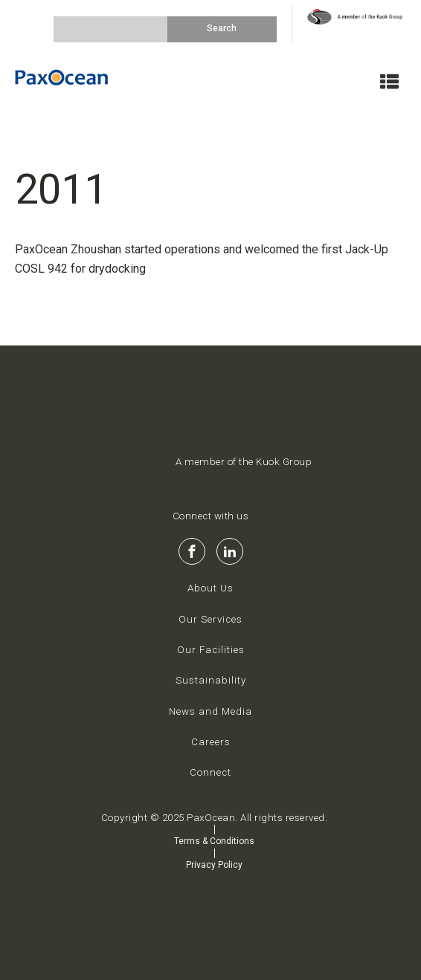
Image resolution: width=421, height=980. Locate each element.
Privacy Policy (214, 865)
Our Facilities (211, 650)
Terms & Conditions (214, 841)
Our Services (210, 619)
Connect (210, 772)
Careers (211, 742)
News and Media (210, 711)
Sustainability (211, 680)
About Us (210, 588)
